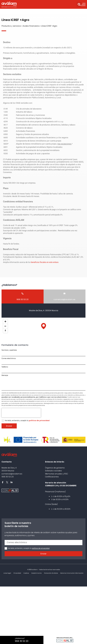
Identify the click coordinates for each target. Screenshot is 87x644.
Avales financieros (31, 26)
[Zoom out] (5, 326)
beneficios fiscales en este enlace (45, 262)
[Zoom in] (5, 321)
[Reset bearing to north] (5, 331)
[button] (79, 4)
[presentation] (21, 413)
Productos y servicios (11, 26)
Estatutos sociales (53, 471)
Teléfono (5, 367)
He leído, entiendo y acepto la (27, 420)
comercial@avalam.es (12, 474)
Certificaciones (52, 477)
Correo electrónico (9, 359)
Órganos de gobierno (55, 468)
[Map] (43, 329)
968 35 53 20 (8, 477)
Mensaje (5, 375)
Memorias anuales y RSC (57, 474)
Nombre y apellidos (9, 350)
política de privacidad (39, 420)
